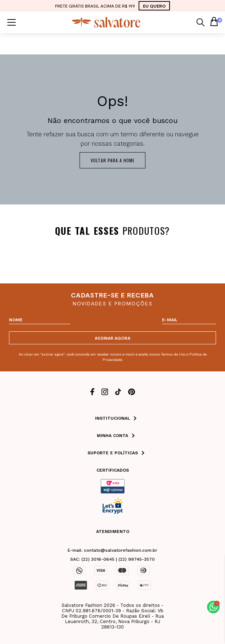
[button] (213, 607)
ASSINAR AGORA (112, 338)
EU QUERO (154, 6)
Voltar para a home (113, 160)
